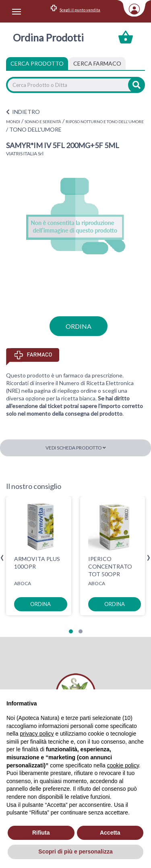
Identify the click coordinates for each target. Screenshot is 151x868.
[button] (71, 631)
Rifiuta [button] (41, 833)
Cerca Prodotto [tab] (37, 63)
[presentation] (2, 558)
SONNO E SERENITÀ (43, 122)
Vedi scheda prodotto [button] (76, 448)
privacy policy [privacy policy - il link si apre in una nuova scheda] (37, 734)
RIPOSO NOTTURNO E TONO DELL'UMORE (105, 122)
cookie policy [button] (123, 765)
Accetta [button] (110, 833)
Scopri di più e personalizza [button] (75, 852)
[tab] (97, 64)
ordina (79, 326)
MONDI (13, 122)
